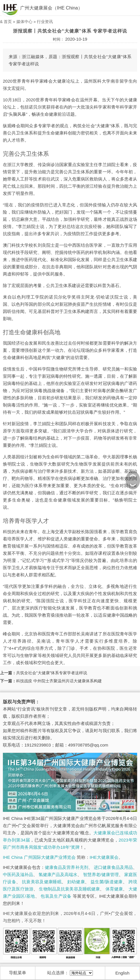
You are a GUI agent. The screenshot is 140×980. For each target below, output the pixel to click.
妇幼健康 (76, 882)
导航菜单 (18, 973)
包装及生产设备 (56, 896)
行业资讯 (45, 22)
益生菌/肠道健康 (107, 882)
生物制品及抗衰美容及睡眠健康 (69, 889)
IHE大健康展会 (104, 857)
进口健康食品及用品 (113, 867)
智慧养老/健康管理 (101, 874)
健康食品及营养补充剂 (67, 867)
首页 (8, 22)
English (122, 973)
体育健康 (114, 889)
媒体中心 (24, 22)
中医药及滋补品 (18, 874)
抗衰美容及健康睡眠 (42, 882)
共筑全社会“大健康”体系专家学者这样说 (52, 673)
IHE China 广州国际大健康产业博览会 (39, 857)
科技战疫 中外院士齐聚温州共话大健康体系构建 (59, 681)
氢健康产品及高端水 (58, 874)
